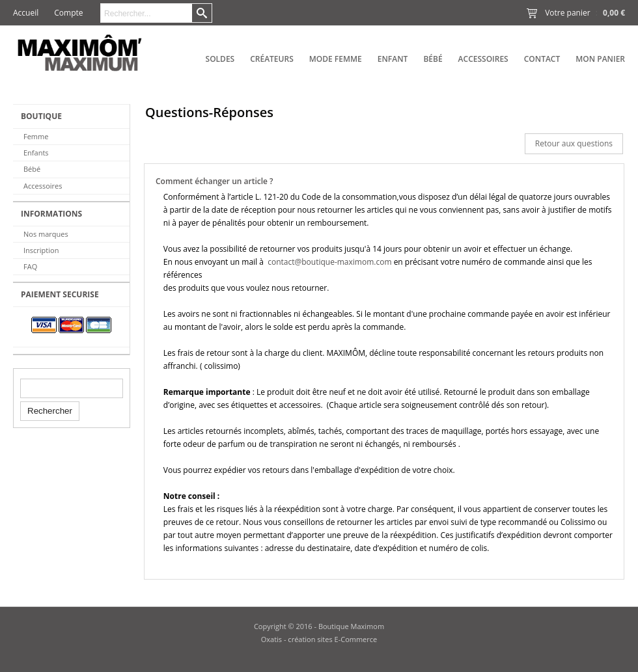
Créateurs (272, 59)
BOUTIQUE (41, 116)
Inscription (41, 250)
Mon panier (600, 59)
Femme (36, 136)
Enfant (393, 59)
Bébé (433, 59)
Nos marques (46, 234)
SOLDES (220, 59)
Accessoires (483, 59)
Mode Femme (336, 59)
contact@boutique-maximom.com (330, 262)
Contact (542, 59)
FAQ (30, 266)
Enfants (36, 153)
